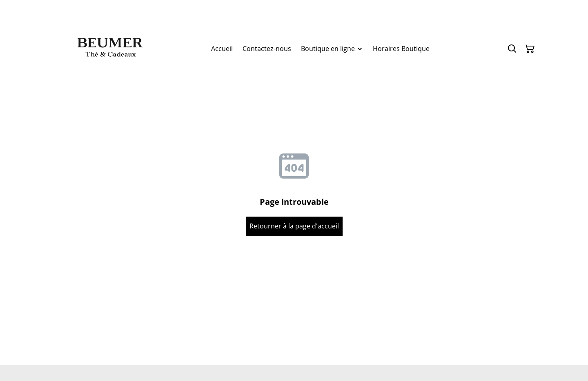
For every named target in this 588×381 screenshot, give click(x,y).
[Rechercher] (512, 49)
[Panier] (530, 49)
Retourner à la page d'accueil (294, 226)
